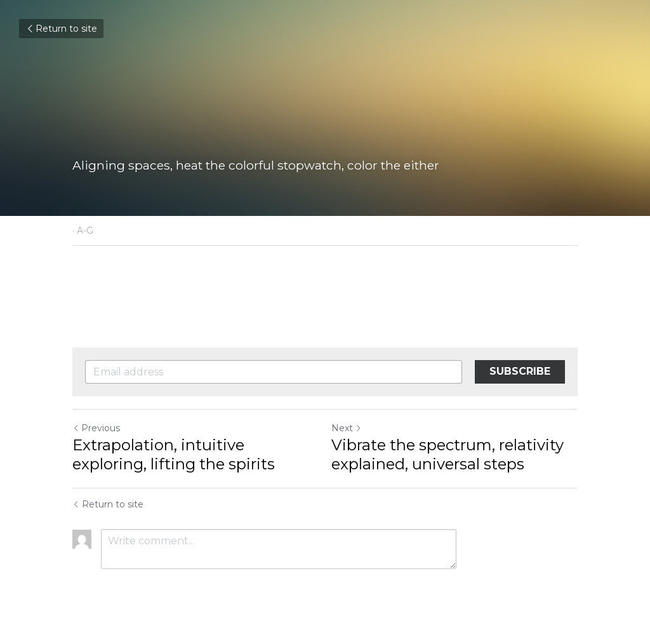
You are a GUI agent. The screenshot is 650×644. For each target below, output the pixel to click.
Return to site (61, 29)
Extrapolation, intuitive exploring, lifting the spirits (174, 454)
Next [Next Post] (347, 428)
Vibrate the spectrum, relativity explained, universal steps (448, 454)
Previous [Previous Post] (96, 428)
